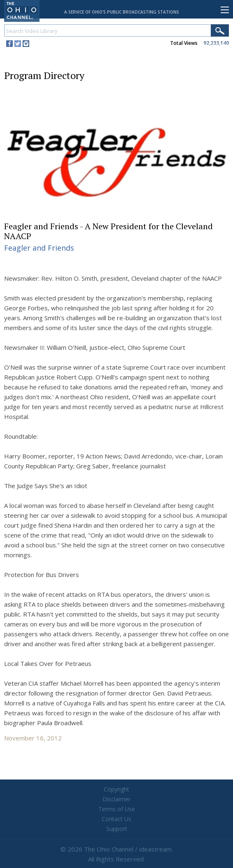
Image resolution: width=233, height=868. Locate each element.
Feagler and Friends (39, 248)
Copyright (116, 789)
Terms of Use (117, 809)
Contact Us (116, 819)
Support (117, 829)
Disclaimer (116, 799)
